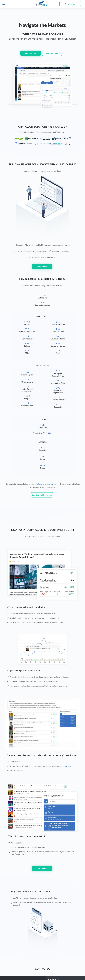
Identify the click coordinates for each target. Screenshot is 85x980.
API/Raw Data (52, 53)
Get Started (31, 53)
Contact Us (70, 4)
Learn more (67, 684)
